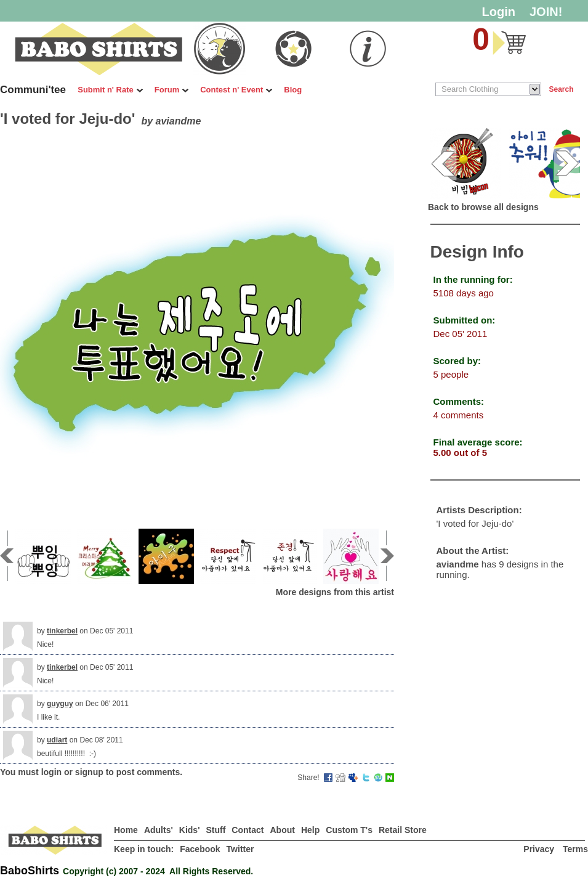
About (282, 830)
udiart (57, 740)
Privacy (540, 849)
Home (126, 830)
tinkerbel (62, 631)
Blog (293, 90)
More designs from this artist (335, 592)
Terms (575, 849)
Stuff (215, 830)
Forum (171, 90)
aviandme (179, 121)
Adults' (159, 830)
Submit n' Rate (110, 90)
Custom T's (349, 830)
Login (499, 12)
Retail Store (403, 830)
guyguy (60, 704)
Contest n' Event (236, 90)
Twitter (240, 849)
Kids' (190, 830)
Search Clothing (470, 89)
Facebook (200, 849)
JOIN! (546, 12)
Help (310, 830)
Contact (248, 830)
